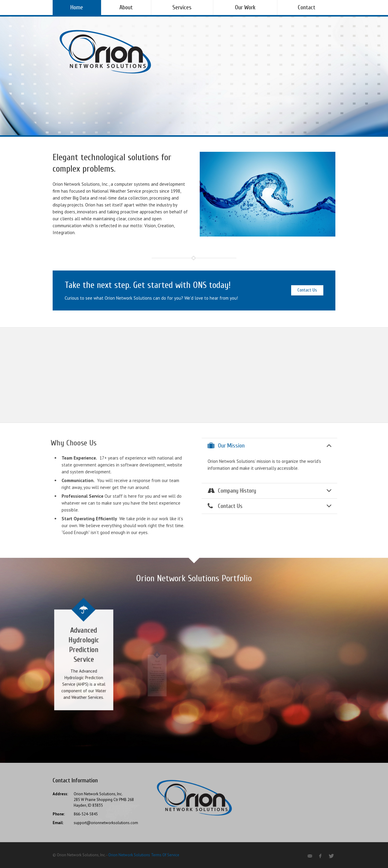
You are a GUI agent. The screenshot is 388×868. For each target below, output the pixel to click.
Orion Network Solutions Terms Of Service (144, 855)
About (126, 7)
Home (77, 7)
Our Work (245, 7)
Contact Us (307, 290)
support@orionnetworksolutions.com (106, 823)
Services (182, 7)
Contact (306, 7)
